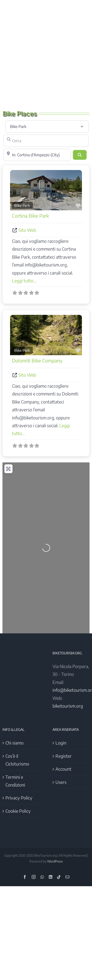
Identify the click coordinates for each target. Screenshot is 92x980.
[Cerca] (46, 141)
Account (63, 769)
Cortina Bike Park (30, 216)
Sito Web (27, 230)
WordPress (55, 861)
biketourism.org (68, 706)
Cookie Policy (18, 811)
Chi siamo (14, 743)
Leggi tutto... (24, 281)
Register (64, 756)
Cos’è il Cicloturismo (17, 760)
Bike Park (22, 205)
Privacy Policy (19, 798)
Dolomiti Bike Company (37, 360)
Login (61, 743)
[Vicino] (37, 155)
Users (61, 782)
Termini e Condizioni (15, 781)
